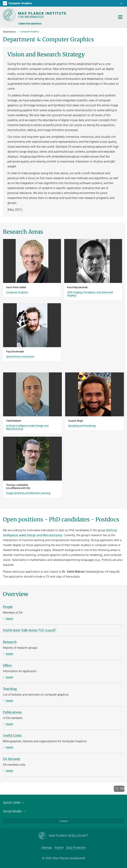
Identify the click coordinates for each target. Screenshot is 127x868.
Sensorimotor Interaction (20, 356)
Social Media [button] (15, 811)
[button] (121, 3)
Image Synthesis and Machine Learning (28, 493)
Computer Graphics (17, 292)
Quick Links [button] (14, 802)
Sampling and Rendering (82, 426)
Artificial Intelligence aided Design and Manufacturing (27, 427)
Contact (64, 821)
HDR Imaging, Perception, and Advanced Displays (90, 294)
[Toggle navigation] (120, 17)
